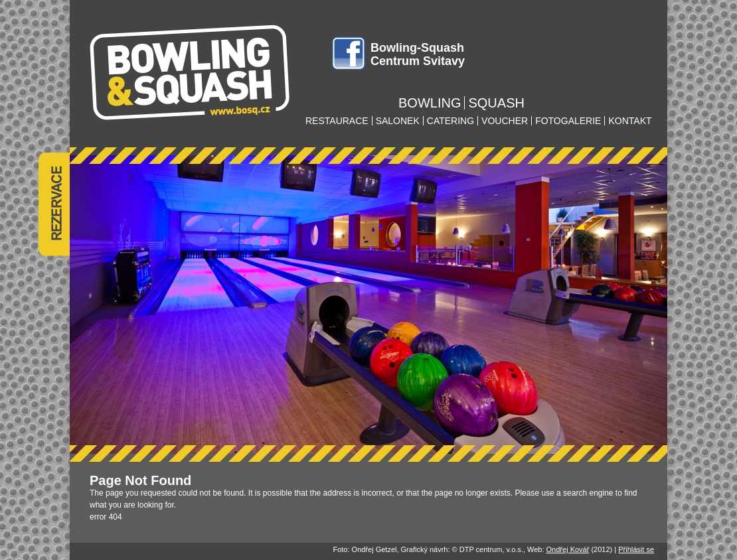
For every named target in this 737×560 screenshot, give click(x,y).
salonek (398, 121)
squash (496, 103)
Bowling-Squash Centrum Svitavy (418, 54)
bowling (430, 103)
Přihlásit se (636, 549)
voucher (505, 121)
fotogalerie (568, 121)
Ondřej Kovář (568, 549)
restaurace (337, 121)
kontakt (630, 121)
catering (450, 121)
